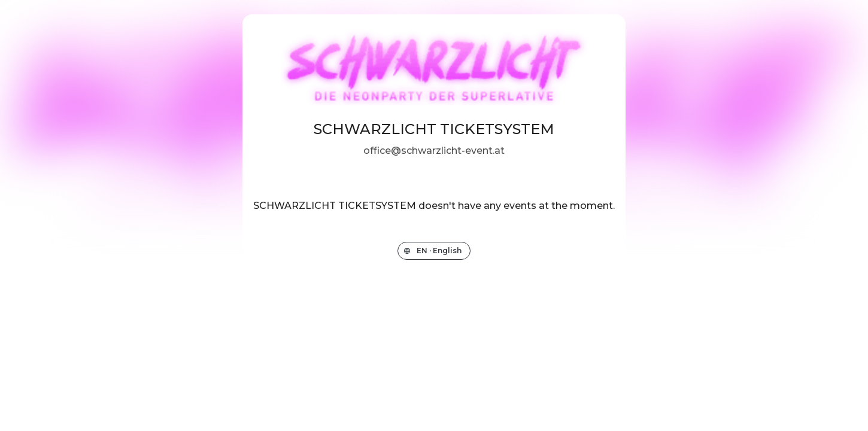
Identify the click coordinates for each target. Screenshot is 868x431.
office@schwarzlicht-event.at (434, 151)
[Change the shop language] (434, 251)
